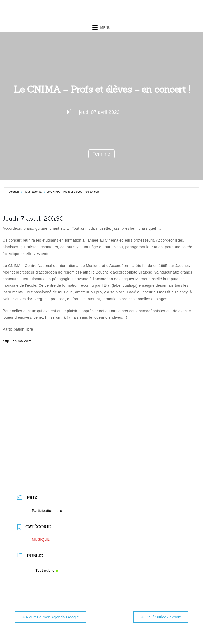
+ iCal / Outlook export (161, 617)
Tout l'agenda (33, 192)
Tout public (45, 570)
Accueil (14, 192)
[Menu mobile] (101, 28)
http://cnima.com (17, 341)
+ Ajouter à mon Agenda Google (51, 617)
